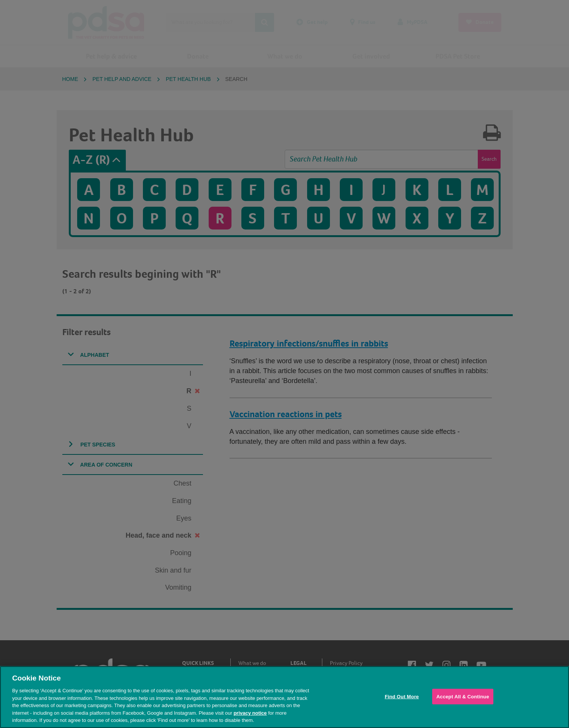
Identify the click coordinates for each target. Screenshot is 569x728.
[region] (284, 697)
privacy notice (250, 713)
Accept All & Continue (463, 696)
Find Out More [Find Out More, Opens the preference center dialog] (402, 696)
